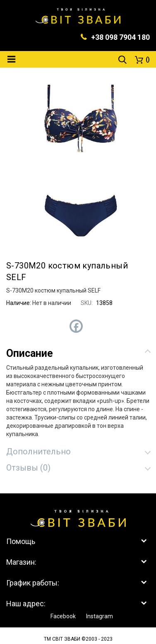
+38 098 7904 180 (120, 37)
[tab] (78, 353)
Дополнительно (38, 451)
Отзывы (28, 468)
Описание (30, 353)
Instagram (100, 616)
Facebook (63, 616)
